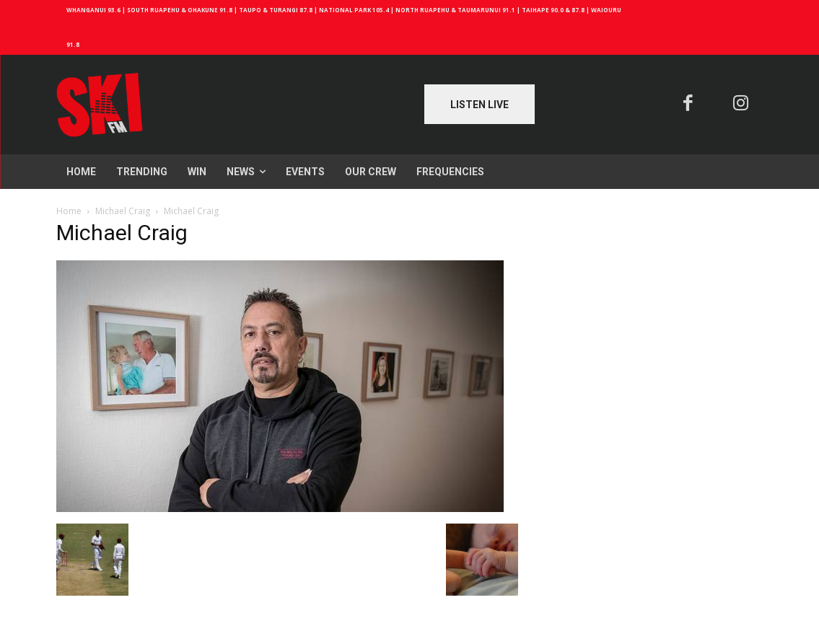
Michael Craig (123, 211)
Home (69, 211)
